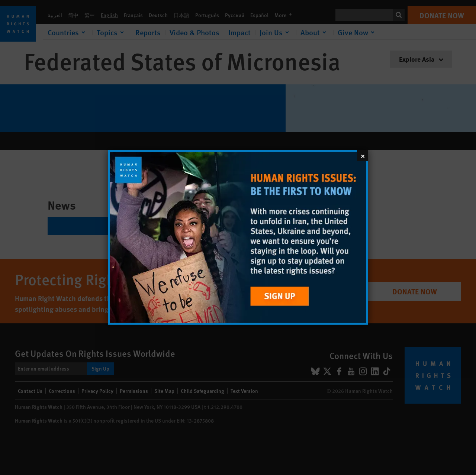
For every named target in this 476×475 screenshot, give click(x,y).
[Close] (363, 156)
